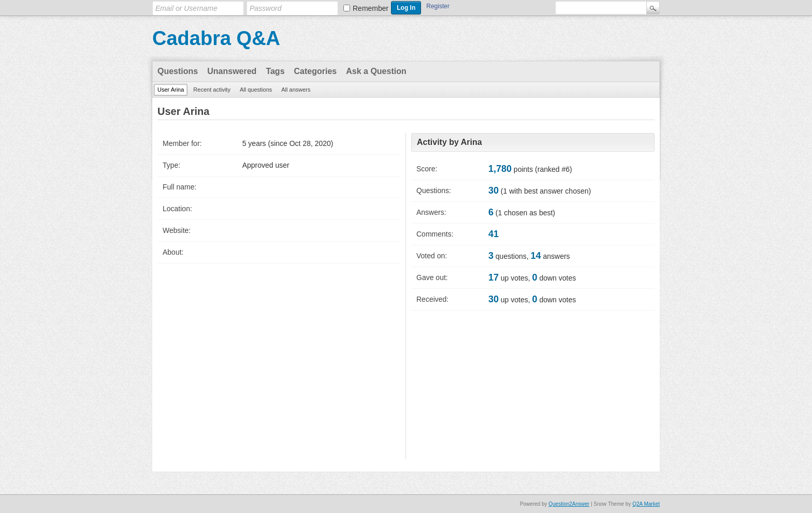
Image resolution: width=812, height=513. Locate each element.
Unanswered (232, 71)
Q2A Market (646, 504)
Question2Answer (569, 504)
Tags (275, 71)
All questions (256, 90)
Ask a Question (376, 71)
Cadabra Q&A (216, 38)
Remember (371, 8)
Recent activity (212, 90)
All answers (296, 90)
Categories (316, 71)
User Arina (171, 90)
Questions (178, 71)
